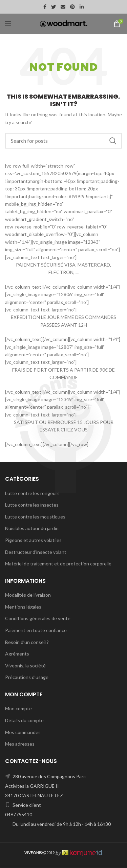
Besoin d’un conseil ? (27, 642)
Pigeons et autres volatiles (33, 540)
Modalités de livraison (28, 595)
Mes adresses (20, 744)
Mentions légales (23, 607)
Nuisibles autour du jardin (32, 528)
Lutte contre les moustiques (35, 517)
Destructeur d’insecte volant (36, 552)
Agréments (17, 654)
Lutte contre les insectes (32, 505)
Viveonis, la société (25, 666)
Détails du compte (24, 720)
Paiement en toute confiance (36, 630)
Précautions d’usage (27, 677)
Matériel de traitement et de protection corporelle (58, 564)
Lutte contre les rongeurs (32, 493)
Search (113, 141)
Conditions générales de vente (38, 618)
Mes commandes (23, 732)
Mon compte (18, 708)
